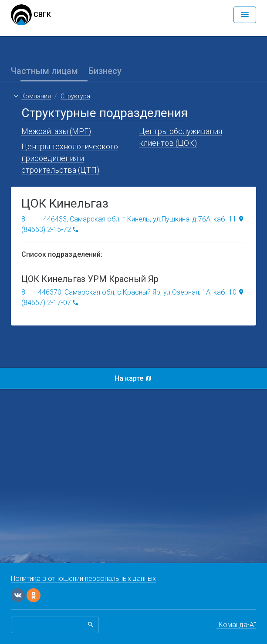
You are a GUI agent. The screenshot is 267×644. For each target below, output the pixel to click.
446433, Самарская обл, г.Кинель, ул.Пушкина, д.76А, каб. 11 (140, 219)
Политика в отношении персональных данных (83, 579)
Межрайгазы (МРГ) (56, 131)
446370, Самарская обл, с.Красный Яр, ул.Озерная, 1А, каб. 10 (137, 292)
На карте (134, 378)
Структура (75, 96)
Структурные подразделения (105, 113)
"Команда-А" (236, 625)
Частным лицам (44, 71)
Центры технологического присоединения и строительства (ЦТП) (70, 158)
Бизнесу (105, 71)
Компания (36, 96)
